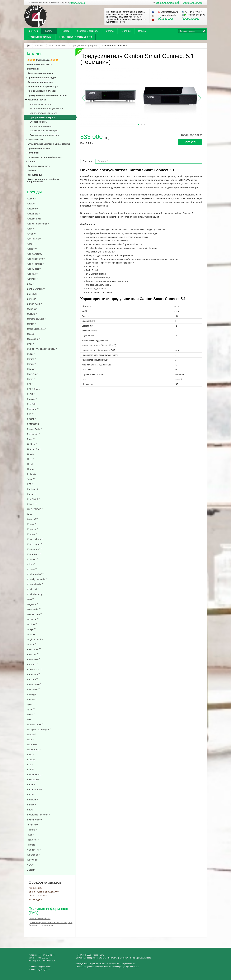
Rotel (31, 740)
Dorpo (31, 379)
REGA (31, 714)
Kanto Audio (34, 489)
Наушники (33, 153)
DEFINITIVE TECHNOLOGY (42, 349)
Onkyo (31, 629)
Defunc (32, 359)
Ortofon (32, 644)
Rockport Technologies (39, 730)
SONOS (32, 760)
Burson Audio (34, 304)
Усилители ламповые (41, 126)
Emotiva (32, 399)
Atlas (31, 244)
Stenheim (32, 800)
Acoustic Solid (35, 219)
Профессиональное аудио (42, 78)
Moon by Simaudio (37, 579)
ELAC (31, 394)
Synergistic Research (39, 815)
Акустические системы (40, 73)
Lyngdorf (32, 519)
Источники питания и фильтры (45, 157)
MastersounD (35, 549)
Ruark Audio (34, 750)
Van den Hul (34, 850)
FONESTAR (34, 424)
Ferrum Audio (34, 429)
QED (30, 704)
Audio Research (36, 259)
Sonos (31, 785)
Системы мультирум (39, 166)
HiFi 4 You (33, 31)
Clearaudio (34, 339)
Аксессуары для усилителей (44, 135)
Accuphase (34, 214)
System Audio (35, 820)
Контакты (126, 31)
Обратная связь (166, 18)
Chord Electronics (37, 329)
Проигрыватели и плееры (42, 91)
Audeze (32, 249)
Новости (65, 31)
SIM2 (31, 755)
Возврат (124, 958)
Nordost (32, 624)
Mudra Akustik (35, 584)
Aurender (33, 279)
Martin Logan (35, 544)
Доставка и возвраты (88, 31)
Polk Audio (33, 689)
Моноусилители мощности (43, 113)
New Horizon (34, 614)
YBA (30, 865)
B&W (31, 284)
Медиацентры (35, 139)
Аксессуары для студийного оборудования (43, 180)
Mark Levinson (35, 539)
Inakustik (32, 474)
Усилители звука (37, 100)
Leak (30, 514)
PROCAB (33, 654)
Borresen (32, 299)
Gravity (31, 454)
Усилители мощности (41, 104)
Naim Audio (34, 609)
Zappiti (31, 870)
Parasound (34, 674)
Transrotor (33, 840)
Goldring (32, 444)
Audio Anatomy (35, 254)
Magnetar (32, 529)
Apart (30, 229)
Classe (31, 334)
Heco (31, 459)
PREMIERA (34, 649)
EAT (30, 384)
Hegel (31, 464)
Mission (32, 569)
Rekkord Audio (35, 725)
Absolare (32, 209)
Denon (31, 364)
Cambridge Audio (37, 319)
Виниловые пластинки (40, 64)
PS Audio (33, 664)
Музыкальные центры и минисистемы (49, 144)
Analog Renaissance (38, 224)
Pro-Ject (33, 699)
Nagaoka (33, 604)
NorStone (33, 619)
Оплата (110, 31)
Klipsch (32, 504)
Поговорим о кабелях (39, 919)
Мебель (32, 170)
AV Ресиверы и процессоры (43, 86)
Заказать (190, 142)
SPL (30, 765)
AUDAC (32, 199)
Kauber (31, 494)
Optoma (32, 634)
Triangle (32, 845)
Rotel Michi (33, 745)
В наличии (33, 69)
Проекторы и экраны (39, 148)
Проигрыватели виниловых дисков (47, 95)
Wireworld (33, 860)
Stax (30, 795)
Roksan (32, 735)
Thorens (32, 830)
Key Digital (33, 499)
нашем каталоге (77, 2)
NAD (30, 599)
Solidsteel (33, 780)
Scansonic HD (35, 775)
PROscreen (34, 659)
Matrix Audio (34, 554)
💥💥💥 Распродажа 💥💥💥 (43, 60)
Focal (31, 439)
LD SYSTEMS (35, 509)
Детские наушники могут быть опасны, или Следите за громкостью (51, 924)
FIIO (30, 414)
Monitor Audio (35, 574)
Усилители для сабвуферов (44, 131)
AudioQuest (34, 269)
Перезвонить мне (190, 18)
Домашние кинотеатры (40, 82)
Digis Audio (33, 374)
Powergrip (33, 694)
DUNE (31, 354)
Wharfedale (34, 855)
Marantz (32, 534)
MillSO (31, 564)
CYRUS (32, 314)
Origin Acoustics (36, 639)
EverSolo (32, 404)
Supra (31, 810)
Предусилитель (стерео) (42, 117)
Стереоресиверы (39, 122)
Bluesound (33, 294)
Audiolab (32, 274)
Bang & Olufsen (36, 289)
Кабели (32, 162)
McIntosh (33, 559)
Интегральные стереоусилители (46, 108)
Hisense (32, 469)
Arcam (31, 234)
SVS (30, 770)
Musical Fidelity (35, 594)
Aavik (31, 204)
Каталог (49, 31)
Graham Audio (35, 449)
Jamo (31, 479)
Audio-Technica (36, 264)
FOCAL (31, 419)
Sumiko (31, 805)
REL (30, 719)
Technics (32, 825)
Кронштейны (35, 175)
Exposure (33, 409)
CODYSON (33, 309)
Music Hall (33, 589)
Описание (88, 161)
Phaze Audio (34, 684)
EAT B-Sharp (34, 389)
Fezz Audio (34, 434)
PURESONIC (34, 669)
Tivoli (31, 835)
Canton (32, 324)
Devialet (32, 369)
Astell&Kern (34, 239)
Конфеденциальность (141, 958)
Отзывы (142, 31)
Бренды (34, 192)
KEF (30, 484)
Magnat (32, 524)
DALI (31, 344)
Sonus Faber (34, 790)
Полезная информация (40, 37)
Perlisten (32, 679)
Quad (31, 709)
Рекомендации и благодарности (75, 37)
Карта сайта (98, 955)
